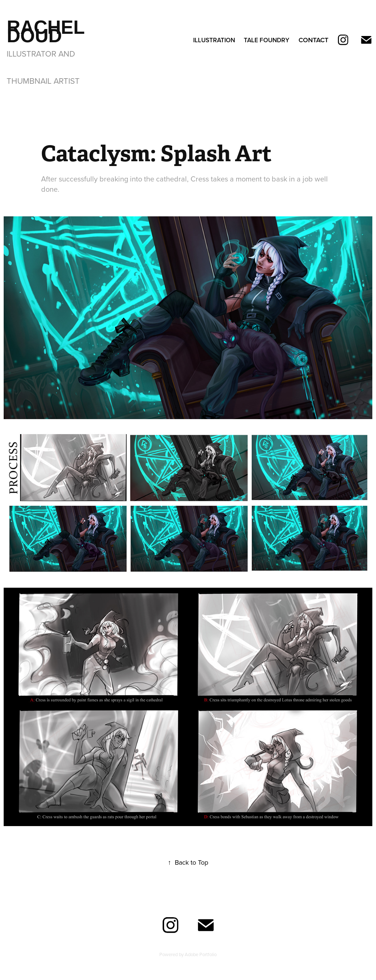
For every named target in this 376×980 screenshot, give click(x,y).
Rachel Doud (48, 32)
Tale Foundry (267, 40)
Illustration (214, 40)
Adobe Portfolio (201, 954)
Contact (313, 40)
